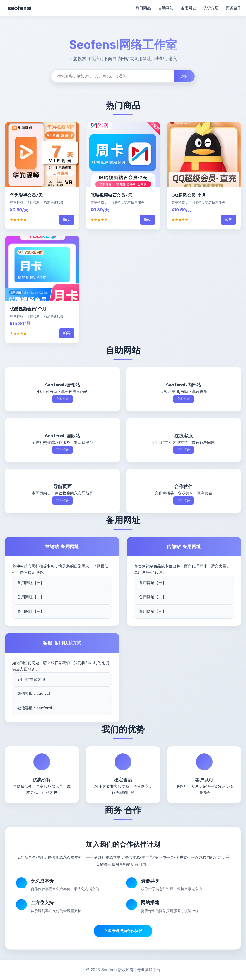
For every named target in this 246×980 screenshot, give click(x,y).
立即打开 (62, 399)
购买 (67, 220)
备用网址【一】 (31, 583)
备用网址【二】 (31, 597)
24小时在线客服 (31, 679)
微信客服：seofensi (35, 708)
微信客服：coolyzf (34, 693)
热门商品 (143, 8)
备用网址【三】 (31, 611)
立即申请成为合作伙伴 (123, 931)
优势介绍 (211, 8)
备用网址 (188, 8)
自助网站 (166, 8)
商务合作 (234, 8)
